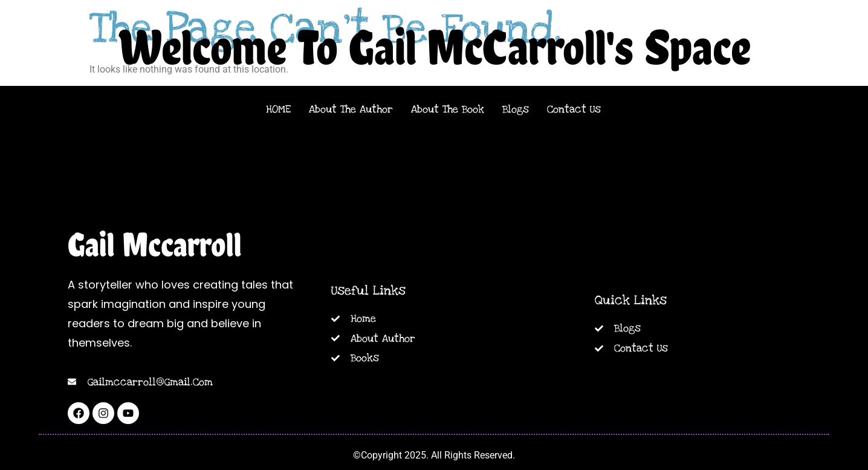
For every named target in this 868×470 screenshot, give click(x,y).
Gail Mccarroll (155, 244)
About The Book (448, 109)
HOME (278, 109)
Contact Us (574, 109)
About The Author (351, 109)
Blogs (516, 109)
